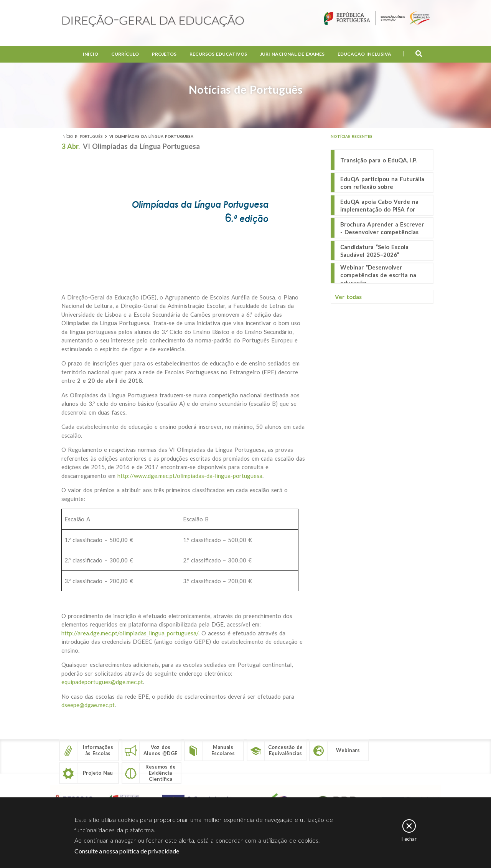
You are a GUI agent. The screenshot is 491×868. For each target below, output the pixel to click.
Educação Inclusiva (364, 54)
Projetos (164, 54)
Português (91, 136)
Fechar (409, 839)
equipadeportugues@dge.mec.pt (102, 682)
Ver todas (348, 297)
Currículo (125, 54)
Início (91, 54)
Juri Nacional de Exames (292, 54)
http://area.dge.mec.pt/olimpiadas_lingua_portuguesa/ (130, 633)
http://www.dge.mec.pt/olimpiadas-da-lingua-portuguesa (190, 476)
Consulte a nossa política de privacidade (127, 851)
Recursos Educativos (218, 54)
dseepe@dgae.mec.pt (88, 705)
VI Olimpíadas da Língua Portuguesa (151, 136)
